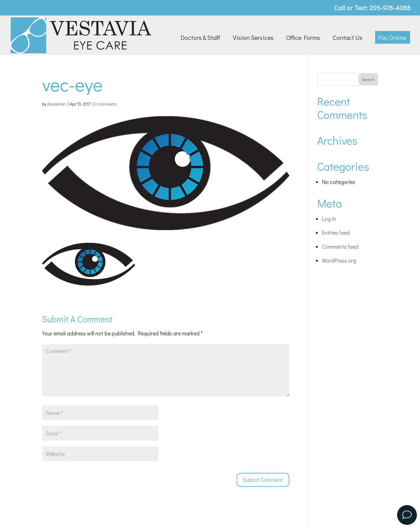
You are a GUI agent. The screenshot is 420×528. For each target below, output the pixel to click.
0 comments (106, 104)
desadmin (57, 104)
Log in (329, 219)
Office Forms (303, 38)
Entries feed (336, 233)
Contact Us (348, 38)
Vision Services (253, 38)
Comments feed (340, 247)
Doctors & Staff (200, 38)
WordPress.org (339, 260)
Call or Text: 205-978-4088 (372, 8)
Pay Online (392, 38)
